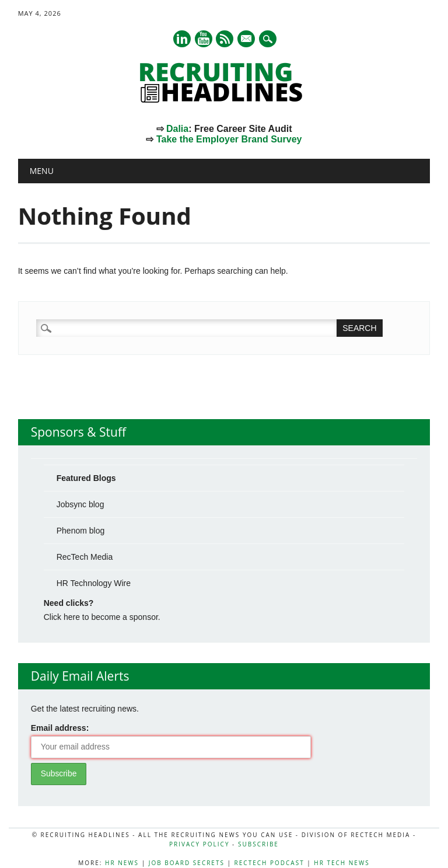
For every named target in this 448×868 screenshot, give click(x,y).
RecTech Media (85, 557)
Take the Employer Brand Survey (229, 139)
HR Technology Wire (94, 583)
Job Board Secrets (187, 863)
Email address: (60, 728)
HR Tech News (342, 863)
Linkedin (182, 39)
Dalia (177, 129)
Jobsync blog (80, 504)
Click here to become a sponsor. (102, 617)
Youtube (204, 39)
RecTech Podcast (269, 863)
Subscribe (258, 844)
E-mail (247, 40)
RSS (225, 39)
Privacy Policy (199, 844)
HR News (122, 863)
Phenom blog (81, 531)
